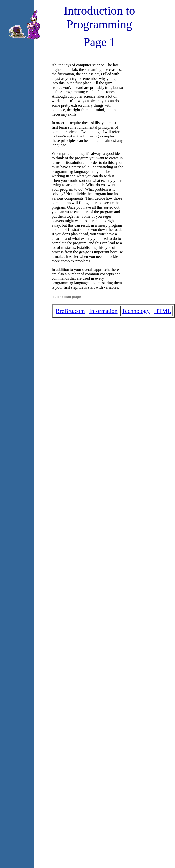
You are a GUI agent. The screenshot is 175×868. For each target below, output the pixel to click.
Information (103, 311)
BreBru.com (70, 311)
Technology (136, 311)
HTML (163, 311)
